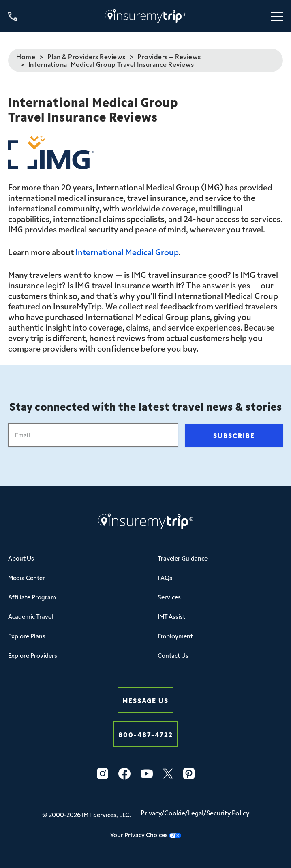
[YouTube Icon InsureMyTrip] (147, 774)
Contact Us (173, 655)
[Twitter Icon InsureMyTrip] (168, 774)
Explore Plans (27, 636)
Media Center (27, 577)
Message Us (145, 700)
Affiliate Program (32, 597)
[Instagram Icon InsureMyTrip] (103, 774)
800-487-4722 (146, 734)
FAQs (165, 577)
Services (169, 597)
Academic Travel (31, 616)
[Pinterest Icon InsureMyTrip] (189, 774)
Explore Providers (33, 655)
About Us (21, 558)
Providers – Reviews (169, 56)
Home (26, 56)
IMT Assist (171, 616)
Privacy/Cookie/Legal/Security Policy (195, 813)
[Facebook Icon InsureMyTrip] (124, 774)
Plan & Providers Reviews (87, 56)
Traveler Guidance (183, 558)
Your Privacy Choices (146, 835)
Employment (175, 636)
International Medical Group (127, 252)
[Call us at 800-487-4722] (13, 16)
